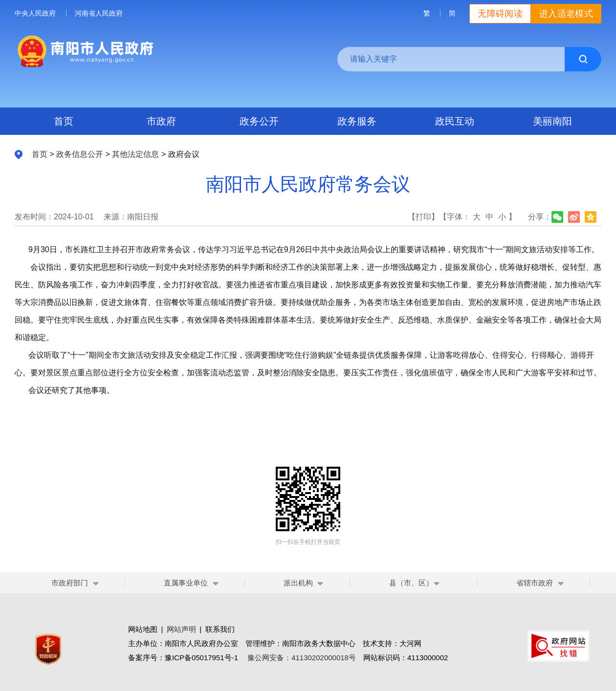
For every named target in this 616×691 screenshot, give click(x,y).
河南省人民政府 (99, 13)
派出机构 (298, 583)
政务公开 (259, 121)
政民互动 (455, 121)
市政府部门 (70, 583)
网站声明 (181, 629)
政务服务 (357, 121)
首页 (64, 121)
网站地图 (143, 629)
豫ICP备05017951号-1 (201, 658)
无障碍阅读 (500, 14)
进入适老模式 (566, 14)
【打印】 (423, 217)
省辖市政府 (535, 583)
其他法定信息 (135, 154)
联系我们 (220, 629)
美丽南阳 (552, 121)
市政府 (161, 121)
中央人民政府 (35, 13)
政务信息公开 (80, 154)
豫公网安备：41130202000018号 (302, 658)
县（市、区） (415, 583)
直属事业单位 (186, 583)
